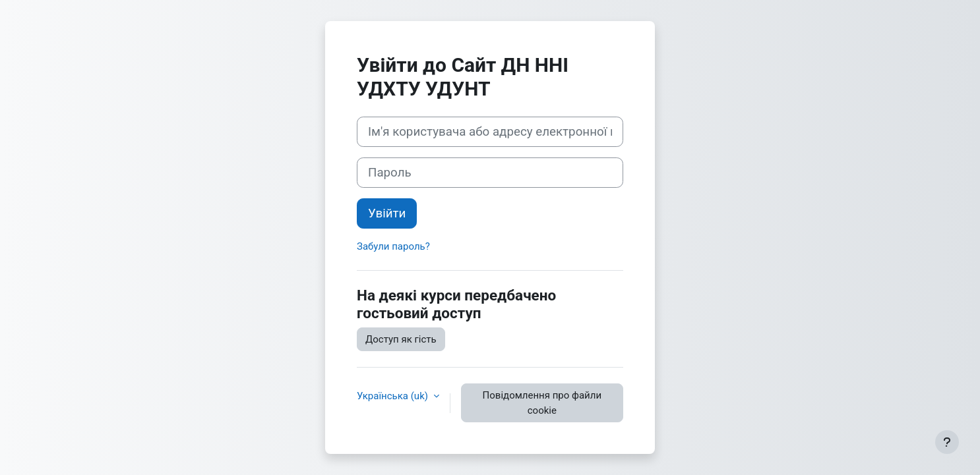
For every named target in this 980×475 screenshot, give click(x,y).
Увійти (387, 213)
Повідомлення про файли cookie (542, 403)
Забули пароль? (393, 246)
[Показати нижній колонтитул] (947, 442)
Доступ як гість (401, 339)
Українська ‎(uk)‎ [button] (394, 396)
